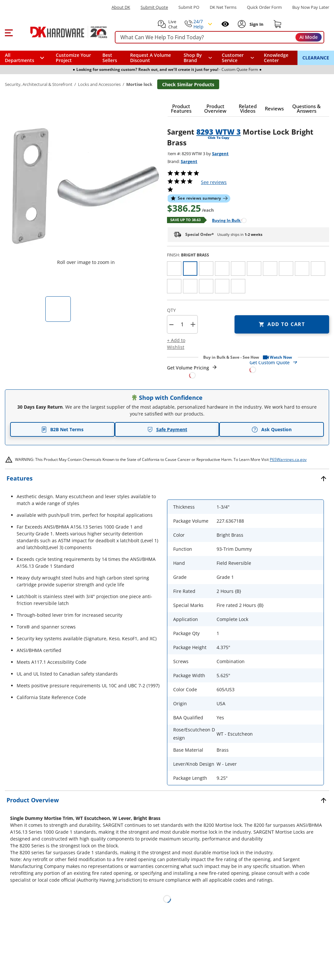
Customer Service (233, 58)
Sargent (220, 154)
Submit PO (189, 7)
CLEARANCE (316, 58)
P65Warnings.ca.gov (288, 459)
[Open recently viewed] (225, 24)
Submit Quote (154, 7)
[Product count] (182, 324)
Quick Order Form (264, 7)
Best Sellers (110, 58)
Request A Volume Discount (151, 58)
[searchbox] (220, 37)
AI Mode (309, 37)
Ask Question (272, 430)
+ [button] (193, 324)
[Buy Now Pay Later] (311, 7)
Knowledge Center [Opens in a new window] (276, 58)
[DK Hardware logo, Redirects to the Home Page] (61, 32)
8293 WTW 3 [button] (219, 132)
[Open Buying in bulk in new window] (227, 220)
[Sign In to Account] (256, 24)
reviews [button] (214, 182)
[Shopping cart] (278, 24)
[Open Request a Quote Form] (192, 372)
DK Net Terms (223, 7)
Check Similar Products (188, 84)
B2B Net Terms (62, 429)
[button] (9, 32)
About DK (121, 7)
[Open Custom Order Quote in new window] (289, 366)
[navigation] (238, 58)
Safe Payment (167, 429)
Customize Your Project (73, 58)
